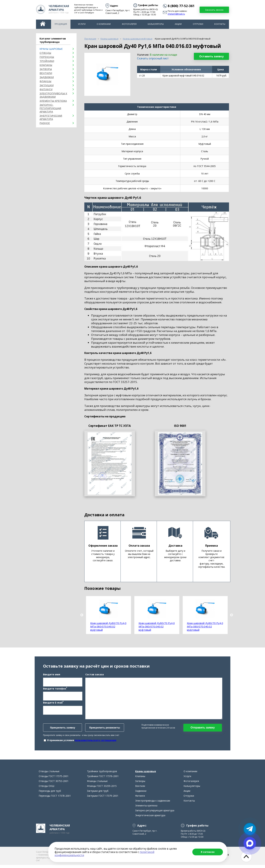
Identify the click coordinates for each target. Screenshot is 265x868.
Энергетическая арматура (51, 117)
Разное (45, 123)
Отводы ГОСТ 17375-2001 (54, 779)
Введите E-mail (53, 704)
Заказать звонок (214, 10)
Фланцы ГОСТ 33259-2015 (102, 789)
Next (232, 615)
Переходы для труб (50, 794)
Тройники (47, 61)
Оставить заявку (211, 56)
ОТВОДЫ (45, 53)
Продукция (61, 24)
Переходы (47, 57)
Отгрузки (198, 24)
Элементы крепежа (53, 101)
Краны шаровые (51, 49)
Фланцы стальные (97, 784)
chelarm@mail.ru (176, 14)
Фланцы (45, 81)
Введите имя (52, 676)
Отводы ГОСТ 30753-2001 (54, 784)
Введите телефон (55, 690)
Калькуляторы (156, 24)
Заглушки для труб (98, 794)
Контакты (220, 24)
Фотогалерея (129, 24)
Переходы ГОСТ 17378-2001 (55, 799)
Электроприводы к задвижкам (53, 95)
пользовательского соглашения (95, 742)
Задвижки (47, 77)
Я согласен (208, 852)
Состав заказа (95, 676)
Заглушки (47, 85)
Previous (82, 615)
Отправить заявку (203, 729)
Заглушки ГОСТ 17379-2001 (103, 799)
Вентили (46, 73)
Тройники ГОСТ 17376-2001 (103, 779)
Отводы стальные (49, 774)
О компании (104, 24)
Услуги (82, 24)
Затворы (46, 69)
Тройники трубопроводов (102, 774)
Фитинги (46, 89)
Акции (178, 24)
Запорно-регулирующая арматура (50, 108)
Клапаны (46, 65)
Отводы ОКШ (46, 789)
